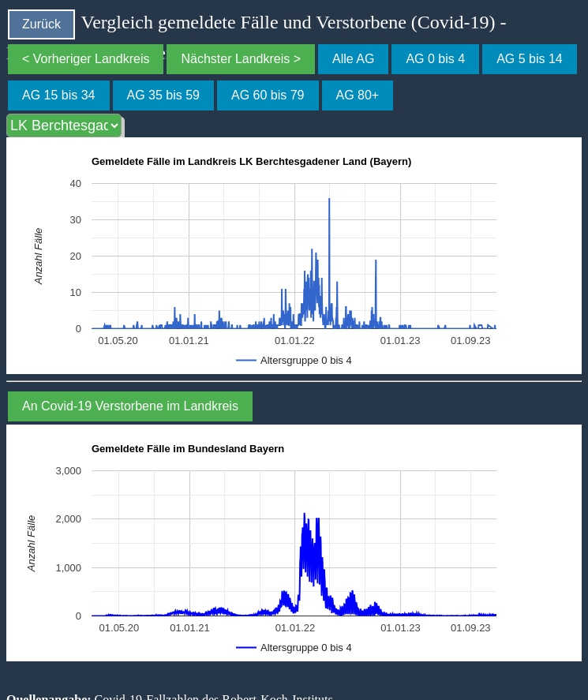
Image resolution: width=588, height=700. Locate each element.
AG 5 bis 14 (530, 59)
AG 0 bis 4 (435, 59)
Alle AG (353, 59)
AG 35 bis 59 (164, 95)
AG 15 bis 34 (59, 95)
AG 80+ (358, 95)
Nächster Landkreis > (241, 59)
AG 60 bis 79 (268, 95)
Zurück (41, 24)
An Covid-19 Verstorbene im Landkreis (130, 406)
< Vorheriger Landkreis (86, 59)
